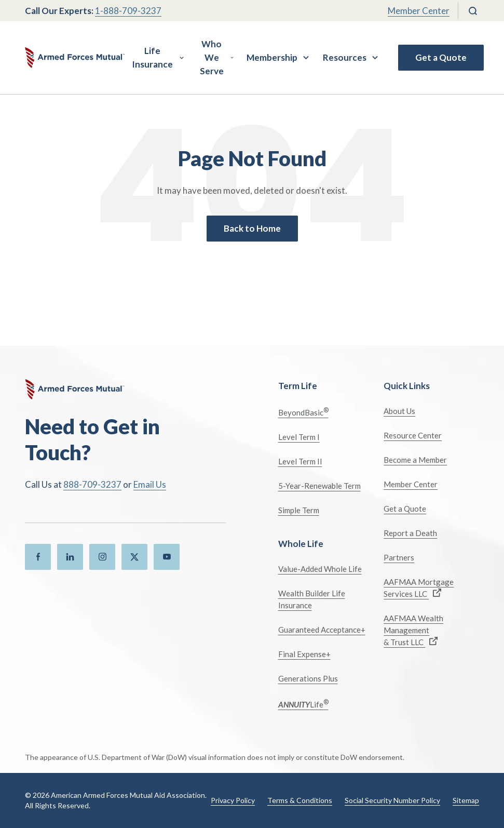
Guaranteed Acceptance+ (322, 630)
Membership (272, 57)
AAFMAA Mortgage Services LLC (419, 588)
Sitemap (466, 800)
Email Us (150, 484)
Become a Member (415, 460)
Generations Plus (308, 678)
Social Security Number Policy (392, 800)
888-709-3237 (92, 484)
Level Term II (300, 461)
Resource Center (413, 435)
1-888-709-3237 (128, 11)
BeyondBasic (303, 412)
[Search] (473, 11)
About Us (399, 411)
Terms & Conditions (300, 800)
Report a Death (410, 533)
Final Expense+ (304, 654)
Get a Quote (441, 57)
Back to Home (252, 228)
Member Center (419, 11)
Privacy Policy (233, 800)
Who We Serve (212, 57)
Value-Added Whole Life (320, 569)
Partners (399, 557)
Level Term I (299, 437)
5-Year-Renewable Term (319, 486)
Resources (345, 57)
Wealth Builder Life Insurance (312, 599)
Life (303, 704)
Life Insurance (152, 57)
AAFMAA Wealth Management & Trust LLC (413, 630)
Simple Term (299, 510)
